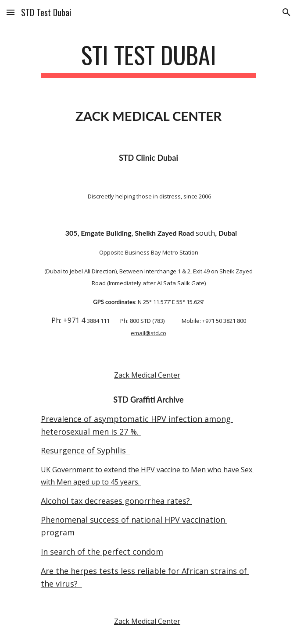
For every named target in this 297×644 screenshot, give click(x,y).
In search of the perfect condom (102, 552)
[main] (148, 59)
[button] (11, 12)
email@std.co (148, 333)
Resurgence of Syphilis (86, 450)
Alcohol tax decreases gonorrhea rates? (116, 501)
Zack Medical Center (147, 375)
